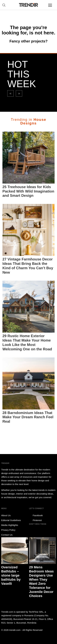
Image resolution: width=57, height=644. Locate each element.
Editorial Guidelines (11, 520)
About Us (6, 515)
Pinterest (35, 520)
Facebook (36, 515)
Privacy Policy (8, 530)
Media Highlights (10, 525)
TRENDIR (29, 5)
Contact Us (7, 535)
